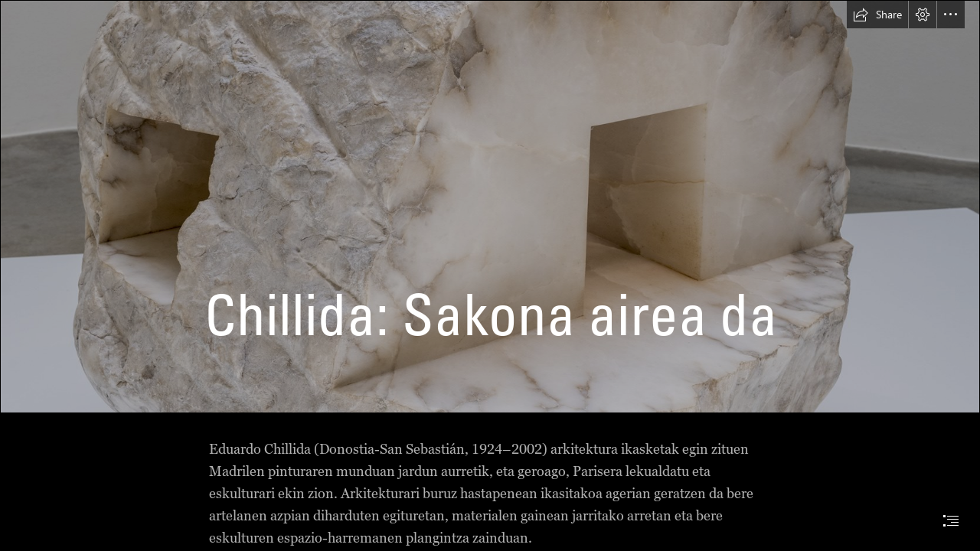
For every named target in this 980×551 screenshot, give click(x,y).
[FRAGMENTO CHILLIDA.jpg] (490, 207)
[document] (490, 275)
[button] (877, 15)
